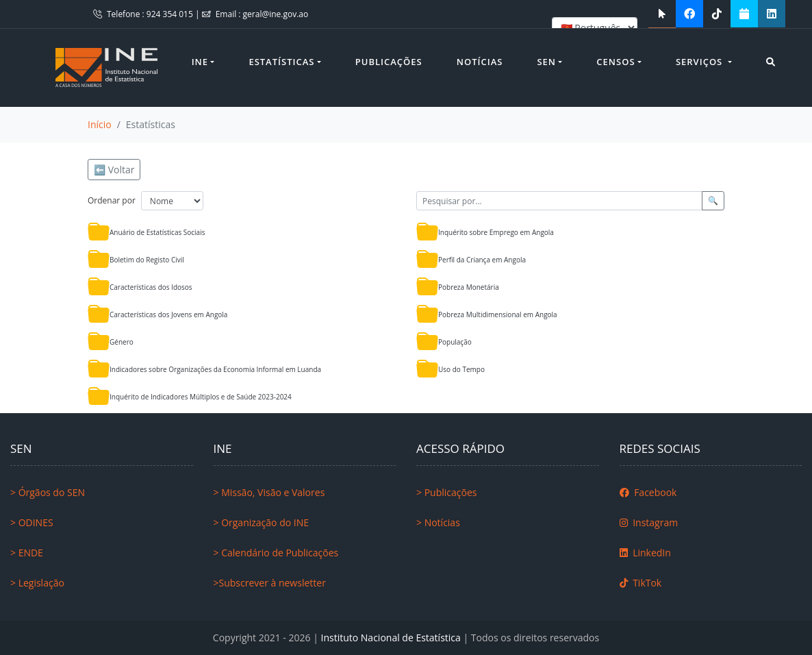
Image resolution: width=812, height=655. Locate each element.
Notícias (480, 62)
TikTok (641, 583)
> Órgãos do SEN (48, 492)
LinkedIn (645, 553)
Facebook (648, 492)
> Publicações (446, 492)
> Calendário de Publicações (276, 553)
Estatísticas (281, 62)
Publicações (389, 62)
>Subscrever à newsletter (270, 583)
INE (200, 62)
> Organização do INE (262, 522)
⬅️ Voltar (114, 170)
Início (100, 124)
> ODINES (32, 522)
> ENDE (27, 553)
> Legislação (37, 583)
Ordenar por (112, 200)
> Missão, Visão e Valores (269, 492)
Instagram (649, 522)
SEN (546, 62)
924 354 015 (171, 14)
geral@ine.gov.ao (276, 14)
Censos (616, 62)
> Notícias (438, 522)
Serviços (701, 62)
